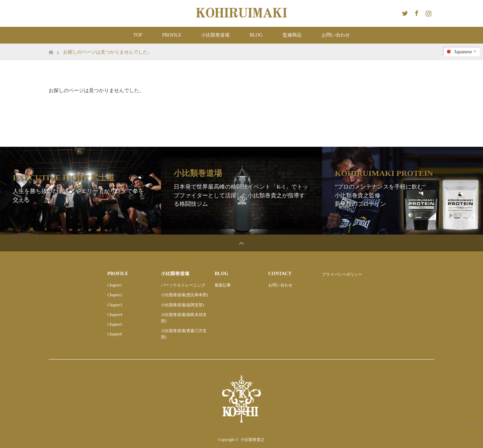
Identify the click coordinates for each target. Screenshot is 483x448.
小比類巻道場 (215, 35)
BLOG (256, 35)
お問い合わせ (336, 35)
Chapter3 (115, 305)
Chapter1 (115, 285)
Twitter (404, 12)
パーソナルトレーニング (183, 285)
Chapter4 (115, 315)
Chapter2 (115, 295)
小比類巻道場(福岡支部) (182, 305)
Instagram (428, 12)
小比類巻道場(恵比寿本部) (184, 295)
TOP (138, 35)
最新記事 (223, 285)
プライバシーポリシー (342, 274)
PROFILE (172, 35)
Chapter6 (115, 334)
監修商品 (292, 35)
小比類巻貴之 (253, 440)
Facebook (416, 12)
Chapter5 (115, 324)
